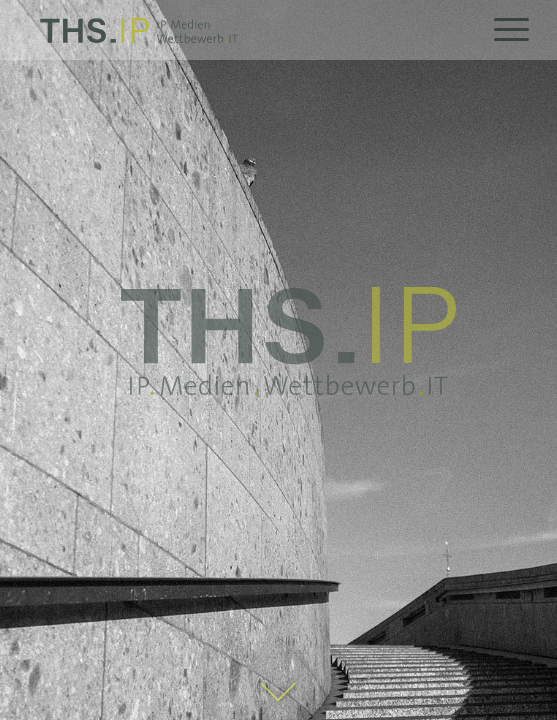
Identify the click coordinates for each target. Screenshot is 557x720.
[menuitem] (501, 30)
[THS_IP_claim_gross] (288, 341)
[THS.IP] (240, 30)
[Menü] (501, 30)
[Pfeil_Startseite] (279, 693)
